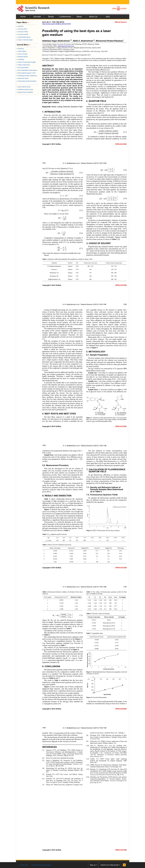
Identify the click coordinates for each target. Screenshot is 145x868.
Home (23, 17)
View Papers (21, 51)
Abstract (20, 26)
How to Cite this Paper (25, 40)
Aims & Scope (22, 54)
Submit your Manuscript (109, 865)
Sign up (93, 865)
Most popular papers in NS (26, 73)
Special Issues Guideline (25, 92)
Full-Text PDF (22, 29)
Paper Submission (23, 65)
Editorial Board (22, 57)
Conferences (65, 17)
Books (51, 17)
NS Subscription (23, 68)
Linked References (24, 37)
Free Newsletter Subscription (27, 70)
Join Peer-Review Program (41, 865)
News (79, 17)
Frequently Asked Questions (27, 81)
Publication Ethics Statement (27, 76)
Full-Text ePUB (22, 34)
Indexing (20, 49)
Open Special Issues (24, 87)
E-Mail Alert (24, 865)
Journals (37, 17)
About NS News (23, 78)
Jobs (108, 17)
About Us (93, 17)
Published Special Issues (25, 90)
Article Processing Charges (26, 62)
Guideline (20, 59)
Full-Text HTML (22, 32)
